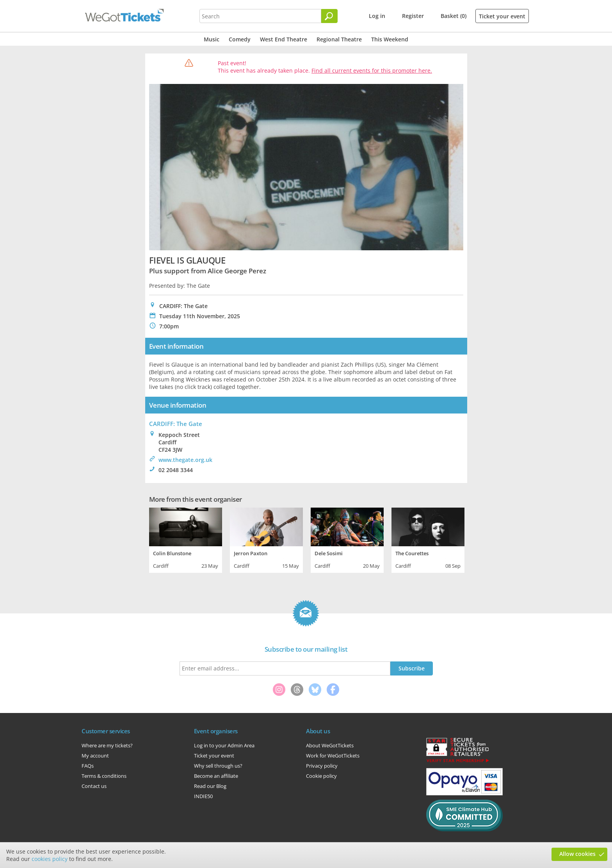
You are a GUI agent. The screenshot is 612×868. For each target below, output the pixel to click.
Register (413, 16)
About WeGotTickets (330, 745)
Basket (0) (454, 16)
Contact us (94, 786)
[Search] (329, 16)
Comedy (240, 39)
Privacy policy (322, 766)
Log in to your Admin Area (224, 745)
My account (95, 756)
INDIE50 (203, 796)
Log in (377, 16)
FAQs (88, 766)
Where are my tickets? (107, 745)
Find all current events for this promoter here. (372, 70)
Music (212, 39)
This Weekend (390, 39)
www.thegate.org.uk (185, 460)
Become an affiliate (216, 776)
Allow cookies (577, 854)
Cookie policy (321, 776)
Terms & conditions (104, 776)
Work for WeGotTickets (333, 756)
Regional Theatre (339, 39)
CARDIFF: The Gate (176, 424)
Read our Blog (210, 786)
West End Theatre (284, 39)
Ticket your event (502, 16)
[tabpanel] (186, 539)
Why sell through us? (218, 766)
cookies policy (50, 859)
